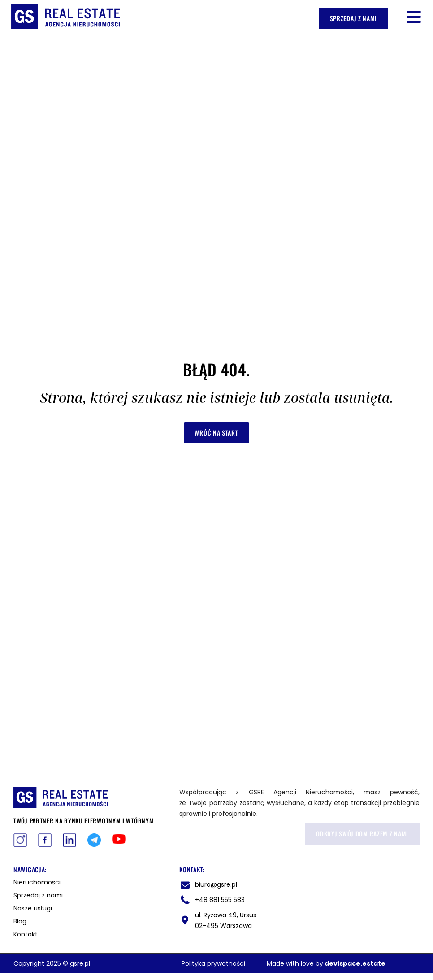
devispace (342, 963)
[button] (414, 17)
